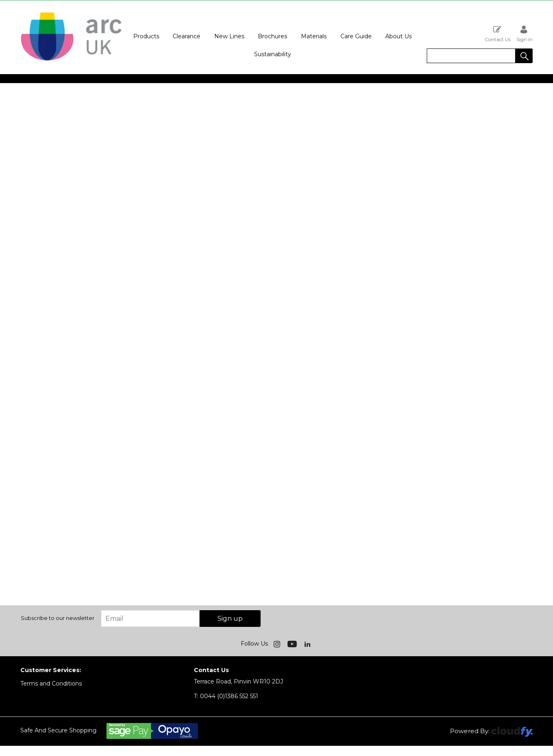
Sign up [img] (230, 619)
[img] (278, 644)
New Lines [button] (229, 36)
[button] (524, 56)
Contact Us (498, 34)
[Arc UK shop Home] (71, 60)
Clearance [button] (187, 36)
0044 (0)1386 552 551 (226, 696)
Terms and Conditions (51, 683)
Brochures (272, 36)
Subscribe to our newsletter (58, 618)
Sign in (524, 34)
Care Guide (356, 36)
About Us (398, 36)
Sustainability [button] (273, 54)
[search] (471, 56)
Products (146, 36)
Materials (314, 36)
